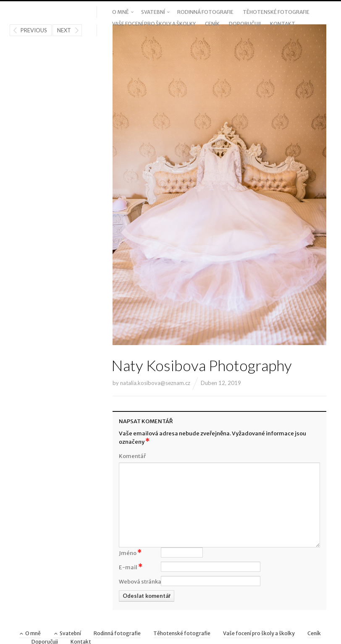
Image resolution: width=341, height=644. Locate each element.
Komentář (132, 456)
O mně (121, 12)
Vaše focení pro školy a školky (154, 24)
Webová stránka (140, 582)
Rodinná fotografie (205, 12)
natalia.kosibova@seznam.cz (155, 383)
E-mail (131, 567)
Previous (34, 30)
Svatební (153, 12)
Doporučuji (245, 24)
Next (64, 30)
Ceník (212, 24)
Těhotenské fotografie (276, 12)
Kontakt (283, 24)
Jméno (130, 552)
